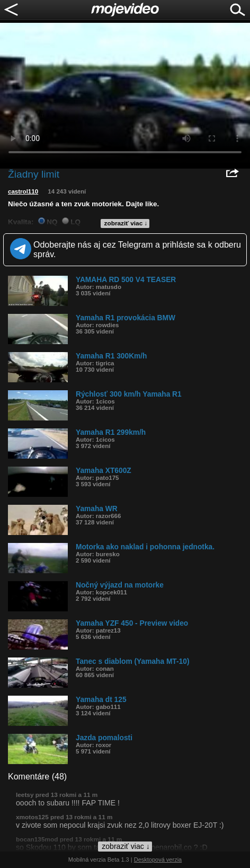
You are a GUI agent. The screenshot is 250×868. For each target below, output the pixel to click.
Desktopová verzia (158, 860)
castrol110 (23, 191)
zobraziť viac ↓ (126, 223)
